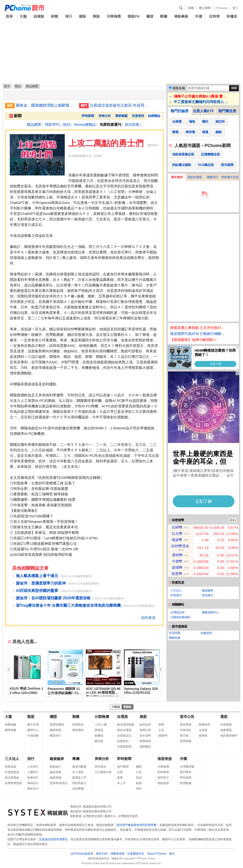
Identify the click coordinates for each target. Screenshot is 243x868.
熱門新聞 (123, 767)
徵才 (172, 854)
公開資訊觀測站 (180, 617)
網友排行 (33, 789)
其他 (139, 778)
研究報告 (100, 767)
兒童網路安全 (136, 854)
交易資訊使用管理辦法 (53, 839)
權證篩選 (55, 730)
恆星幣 (177, 574)
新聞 (191, 8)
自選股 (39, 16)
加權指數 (11, 725)
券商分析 (105, 116)
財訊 (67, 124)
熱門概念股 (227, 111)
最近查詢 (177, 177)
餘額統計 (55, 767)
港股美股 (181, 16)
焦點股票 (163, 783)
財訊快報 (132, 124)
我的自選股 (195, 177)
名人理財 (78, 772)
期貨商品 (78, 725)
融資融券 (208, 590)
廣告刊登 (102, 854)
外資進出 (176, 595)
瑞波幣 (177, 540)
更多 (232, 520)
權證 (150, 16)
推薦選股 (226, 730)
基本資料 (145, 736)
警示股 (184, 736)
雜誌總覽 (34, 124)
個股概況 (145, 747)
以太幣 (177, 533)
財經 (139, 783)
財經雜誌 (154, 116)
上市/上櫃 (101, 725)
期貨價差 (78, 730)
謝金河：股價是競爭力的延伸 (41, 583)
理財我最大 (79, 783)
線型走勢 (145, 725)
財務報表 (145, 741)
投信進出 (208, 595)
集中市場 (33, 725)
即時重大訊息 (230, 177)
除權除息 (205, 725)
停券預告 (186, 730)
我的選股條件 (229, 736)
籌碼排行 (33, 783)
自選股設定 (124, 736)
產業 (120, 778)
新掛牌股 (186, 725)
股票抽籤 (186, 741)
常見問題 (175, 633)
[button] (161, 670)
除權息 (232, 16)
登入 (235, 8)
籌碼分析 (145, 730)
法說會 (203, 730)
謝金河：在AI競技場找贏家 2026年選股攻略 (53, 598)
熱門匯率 (186, 772)
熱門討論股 (180, 111)
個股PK (134, 16)
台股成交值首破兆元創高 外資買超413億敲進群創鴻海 (120, 105)
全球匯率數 (187, 767)
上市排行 (33, 767)
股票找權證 (57, 725)
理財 (139, 789)
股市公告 (187, 717)
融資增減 (55, 772)
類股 (96, 16)
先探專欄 (78, 789)
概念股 (99, 741)
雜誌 (18, 86)
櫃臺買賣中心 (211, 612)
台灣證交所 (178, 612)
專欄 (76, 759)
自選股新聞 (124, 747)
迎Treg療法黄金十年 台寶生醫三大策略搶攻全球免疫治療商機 (68, 605)
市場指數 (33, 736)
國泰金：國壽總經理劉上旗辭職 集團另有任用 (46, 105)
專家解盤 (121, 116)
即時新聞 (88, 116)
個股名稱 (179, 88)
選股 (82, 16)
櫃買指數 (11, 730)
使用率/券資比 (59, 783)
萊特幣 (177, 555)
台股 (120, 772)
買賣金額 (11, 767)
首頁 (9, 16)
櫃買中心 (33, 730)
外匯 (199, 16)
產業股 (99, 730)
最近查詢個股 (126, 725)
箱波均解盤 (79, 767)
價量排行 (212, 177)
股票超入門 (79, 778)
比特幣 (214, 16)
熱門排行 (163, 778)
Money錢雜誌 (85, 124)
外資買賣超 (12, 772)
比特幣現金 (180, 546)
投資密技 (138, 116)
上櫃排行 (33, 772)
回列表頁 (148, 618)
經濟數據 (186, 783)
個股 (143, 717)
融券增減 (55, 778)
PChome (221, 8)
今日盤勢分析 (103, 772)
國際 (139, 767)
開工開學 (205, 8)
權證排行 (55, 736)
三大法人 (176, 590)
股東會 (203, 736)
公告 (161, 730)
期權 (164, 16)
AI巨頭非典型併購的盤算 (37, 591)
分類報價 (114, 16)
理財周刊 (52, 124)
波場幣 (177, 567)
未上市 (121, 783)
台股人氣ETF (203, 111)
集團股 (99, 736)
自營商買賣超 (13, 783)
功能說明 (206, 633)
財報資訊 (123, 741)
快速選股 (226, 725)
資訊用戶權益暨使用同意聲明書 (136, 825)
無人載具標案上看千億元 (37, 576)
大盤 (23, 16)
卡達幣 (177, 561)
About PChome (157, 854)
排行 (69, 16)
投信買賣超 (12, 778)
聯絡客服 (175, 638)
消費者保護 (117, 854)
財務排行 (33, 778)
